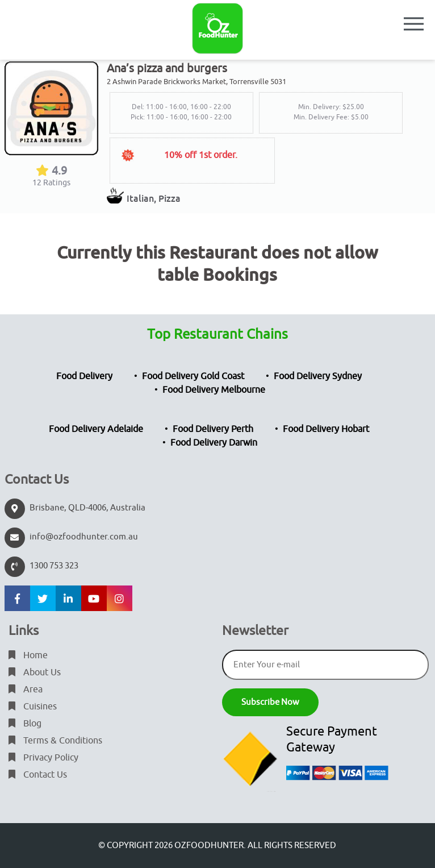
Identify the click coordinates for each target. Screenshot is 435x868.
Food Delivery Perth (213, 429)
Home (28, 655)
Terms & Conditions (55, 741)
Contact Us (38, 775)
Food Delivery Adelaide (96, 429)
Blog (25, 724)
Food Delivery (84, 376)
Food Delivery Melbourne (214, 390)
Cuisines (33, 707)
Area (26, 690)
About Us (35, 672)
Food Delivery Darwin (214, 443)
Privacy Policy (43, 758)
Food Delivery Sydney (318, 376)
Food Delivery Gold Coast (193, 376)
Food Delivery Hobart (326, 429)
